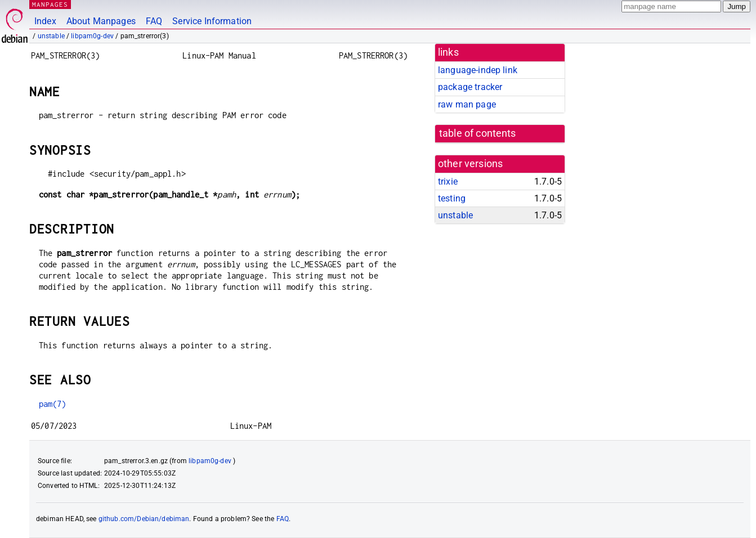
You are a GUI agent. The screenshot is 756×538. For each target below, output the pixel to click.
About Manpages (101, 21)
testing (452, 198)
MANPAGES (50, 4)
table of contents (478, 133)
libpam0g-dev (92, 36)
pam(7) (53, 404)
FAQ (154, 21)
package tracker (470, 87)
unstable (51, 36)
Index (45, 21)
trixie (448, 181)
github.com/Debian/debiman (144, 519)
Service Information (212, 21)
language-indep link (478, 70)
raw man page (467, 104)
